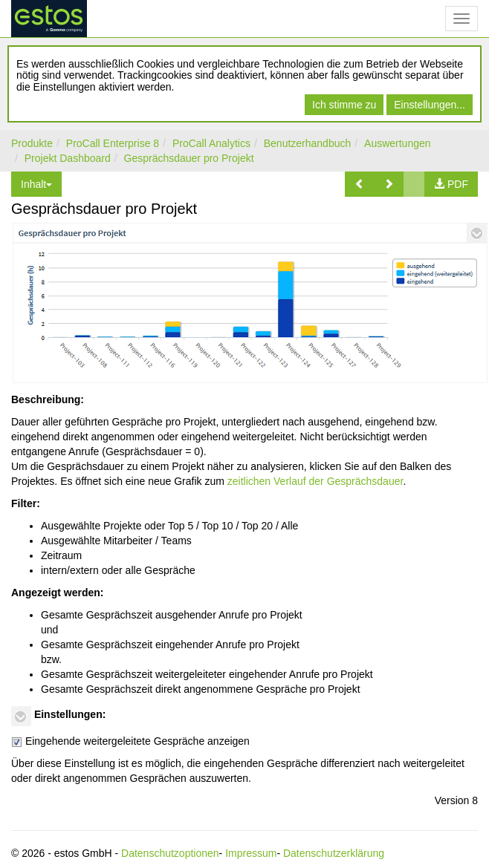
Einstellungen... (430, 105)
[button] (360, 184)
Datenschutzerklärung (334, 853)
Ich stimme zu (344, 105)
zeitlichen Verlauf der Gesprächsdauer (315, 481)
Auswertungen (398, 143)
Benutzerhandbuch (308, 143)
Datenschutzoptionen (170, 853)
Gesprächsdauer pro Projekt (189, 158)
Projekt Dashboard (68, 158)
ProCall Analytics (211, 143)
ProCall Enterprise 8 (113, 143)
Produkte (32, 143)
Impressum (251, 853)
